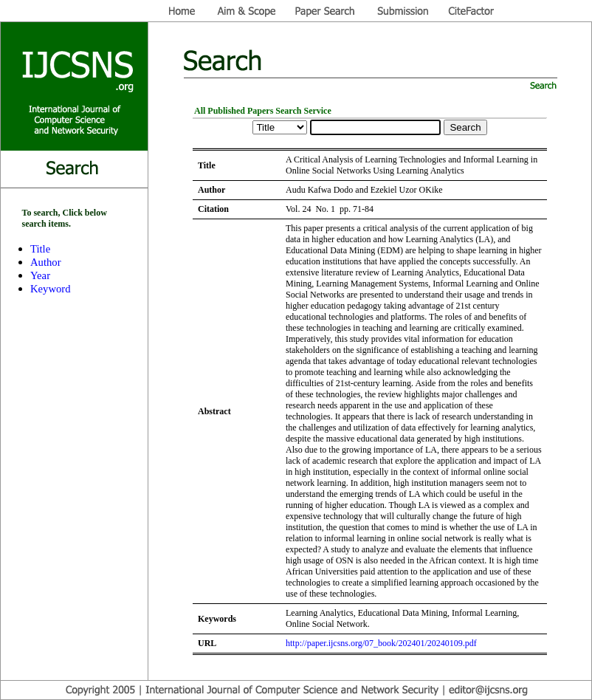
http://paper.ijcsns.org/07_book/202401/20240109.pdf (381, 643)
